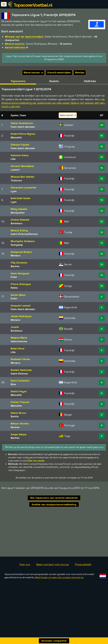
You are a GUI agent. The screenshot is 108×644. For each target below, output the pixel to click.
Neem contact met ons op (53, 577)
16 (102, 136)
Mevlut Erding (19, 230)
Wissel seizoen (33, 73)
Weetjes (80, 73)
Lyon (14, 191)
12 (102, 221)
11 (102, 243)
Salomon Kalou (20, 155)
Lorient (15, 170)
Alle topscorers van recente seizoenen (54, 498)
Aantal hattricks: (15, 47)
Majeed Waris (19, 338)
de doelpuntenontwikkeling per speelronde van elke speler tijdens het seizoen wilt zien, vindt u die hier (53, 103)
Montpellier (18, 213)
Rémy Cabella (19, 209)
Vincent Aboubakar (22, 166)
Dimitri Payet (19, 391)
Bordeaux (17, 223)
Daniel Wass (18, 295)
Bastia (15, 416)
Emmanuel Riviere (21, 252)
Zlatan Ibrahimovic (22, 123)
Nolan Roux (18, 348)
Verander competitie (54, 641)
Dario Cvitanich (20, 381)
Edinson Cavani (20, 145)
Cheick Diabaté (20, 220)
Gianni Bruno (18, 413)
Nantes (15, 266)
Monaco (16, 255)
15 (102, 189)
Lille (13, 159)
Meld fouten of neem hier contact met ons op (59, 590)
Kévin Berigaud (20, 273)
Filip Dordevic (19, 263)
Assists (54, 81)
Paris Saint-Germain (23, 127)
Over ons (25, 577)
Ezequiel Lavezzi (21, 306)
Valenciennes (19, 341)
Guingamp (17, 245)
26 (102, 125)
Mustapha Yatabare (23, 241)
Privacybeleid (83, 577)
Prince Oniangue (21, 284)
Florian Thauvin (20, 402)
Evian (14, 277)
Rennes (33, 234)
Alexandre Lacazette (23, 188)
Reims (14, 288)
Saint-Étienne (19, 234)
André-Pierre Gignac (23, 134)
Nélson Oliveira (20, 424)
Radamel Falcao (20, 359)
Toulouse (16, 180)
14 (102, 200)
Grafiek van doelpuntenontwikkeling (54, 504)
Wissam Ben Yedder (23, 177)
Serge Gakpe (19, 434)
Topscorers (18, 81)
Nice (13, 384)
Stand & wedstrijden (59, 73)
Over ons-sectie (36, 461)
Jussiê (15, 327)
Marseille (16, 137)
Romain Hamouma (21, 370)
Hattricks (90, 81)
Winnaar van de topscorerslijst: (24, 37)
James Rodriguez (21, 316)
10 (102, 254)
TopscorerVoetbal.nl (33, 5)
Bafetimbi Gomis (21, 198)
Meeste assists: (15, 44)
